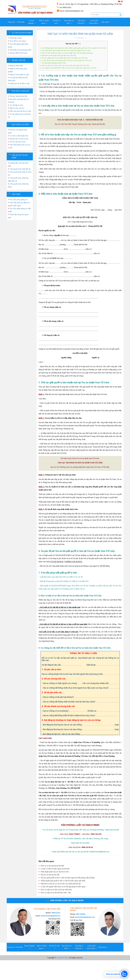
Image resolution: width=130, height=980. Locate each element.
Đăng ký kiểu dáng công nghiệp (17, 70)
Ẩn (79, 44)
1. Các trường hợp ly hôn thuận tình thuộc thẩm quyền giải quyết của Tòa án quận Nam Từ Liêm (73, 48)
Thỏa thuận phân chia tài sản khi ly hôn (54, 872)
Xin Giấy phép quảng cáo (19, 200)
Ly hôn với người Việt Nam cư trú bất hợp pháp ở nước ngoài (62, 887)
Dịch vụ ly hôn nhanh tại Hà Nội (51, 866)
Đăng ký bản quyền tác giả (19, 75)
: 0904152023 (64, 8)
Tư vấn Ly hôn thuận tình (19, 136)
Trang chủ (11, 22)
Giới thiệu (21, 22)
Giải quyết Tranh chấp (93, 22)
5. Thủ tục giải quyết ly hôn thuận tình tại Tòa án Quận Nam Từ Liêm (64, 58)
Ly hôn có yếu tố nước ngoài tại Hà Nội (54, 869)
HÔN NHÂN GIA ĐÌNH (20, 125)
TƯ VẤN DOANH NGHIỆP (22, 33)
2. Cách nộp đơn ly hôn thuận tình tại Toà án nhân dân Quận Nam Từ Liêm (65, 50)
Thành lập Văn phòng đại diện (20, 50)
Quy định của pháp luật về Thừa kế (18, 101)
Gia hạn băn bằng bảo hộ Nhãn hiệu (18, 79)
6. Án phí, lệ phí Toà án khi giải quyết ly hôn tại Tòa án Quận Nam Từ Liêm (66, 60)
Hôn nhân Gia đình (69, 22)
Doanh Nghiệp (31, 22)
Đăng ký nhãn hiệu (16, 66)
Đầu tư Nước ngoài (44, 22)
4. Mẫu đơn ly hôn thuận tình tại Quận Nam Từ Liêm (58, 55)
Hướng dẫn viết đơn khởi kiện (18, 164)
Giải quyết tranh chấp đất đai (20, 169)
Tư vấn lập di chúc (16, 105)
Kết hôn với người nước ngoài (18, 131)
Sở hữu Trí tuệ (57, 22)
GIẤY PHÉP (16, 194)
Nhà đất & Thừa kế (81, 22)
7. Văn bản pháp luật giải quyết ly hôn (53, 63)
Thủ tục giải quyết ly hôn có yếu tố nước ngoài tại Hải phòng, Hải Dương (67, 878)
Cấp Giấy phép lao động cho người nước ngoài (19, 204)
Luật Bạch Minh (63, 958)
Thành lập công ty (16, 38)
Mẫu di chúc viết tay (17, 108)
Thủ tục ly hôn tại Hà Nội (49, 875)
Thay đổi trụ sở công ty (18, 41)
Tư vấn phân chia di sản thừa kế (19, 116)
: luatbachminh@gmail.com (70, 11)
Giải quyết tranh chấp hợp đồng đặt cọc (18, 179)
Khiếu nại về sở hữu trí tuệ (20, 84)
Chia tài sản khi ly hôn (18, 142)
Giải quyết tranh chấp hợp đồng (18, 185)
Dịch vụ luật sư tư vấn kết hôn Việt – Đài (55, 893)
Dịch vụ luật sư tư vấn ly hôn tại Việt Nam (55, 890)
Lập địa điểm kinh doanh (19, 53)
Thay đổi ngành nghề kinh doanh (18, 45)
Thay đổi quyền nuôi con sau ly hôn (19, 146)
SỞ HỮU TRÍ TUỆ (18, 60)
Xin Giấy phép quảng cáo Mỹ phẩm (19, 210)
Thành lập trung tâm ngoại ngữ (18, 216)
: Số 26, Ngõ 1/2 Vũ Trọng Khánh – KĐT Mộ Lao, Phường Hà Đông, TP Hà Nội (89, 4)
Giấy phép (105, 22)
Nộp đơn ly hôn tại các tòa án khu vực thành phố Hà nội (60, 884)
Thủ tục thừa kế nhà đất (18, 96)
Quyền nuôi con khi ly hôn (19, 139)
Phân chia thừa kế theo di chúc (20, 111)
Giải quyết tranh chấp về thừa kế (20, 173)
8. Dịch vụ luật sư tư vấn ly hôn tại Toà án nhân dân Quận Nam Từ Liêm (65, 65)
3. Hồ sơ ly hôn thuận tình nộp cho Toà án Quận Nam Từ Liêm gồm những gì (66, 53)
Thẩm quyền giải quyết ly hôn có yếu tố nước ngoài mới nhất (62, 881)
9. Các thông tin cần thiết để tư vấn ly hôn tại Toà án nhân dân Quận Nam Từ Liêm (68, 68)
